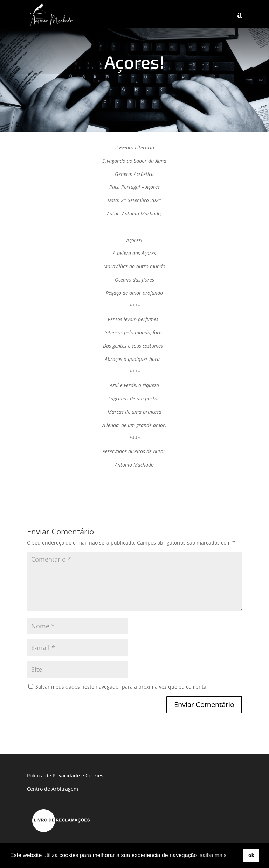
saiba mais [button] (213, 855)
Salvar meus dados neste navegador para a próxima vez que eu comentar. (123, 687)
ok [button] (251, 855)
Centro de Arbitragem (53, 789)
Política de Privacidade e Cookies (65, 775)
